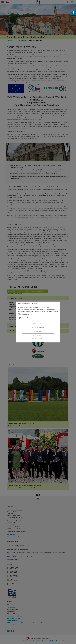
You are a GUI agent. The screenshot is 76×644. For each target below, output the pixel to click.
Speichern (38, 332)
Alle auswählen (38, 323)
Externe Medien (24, 318)
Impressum (34, 338)
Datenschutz (41, 338)
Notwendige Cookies (25, 314)
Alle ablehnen (38, 327)
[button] (74, 13)
